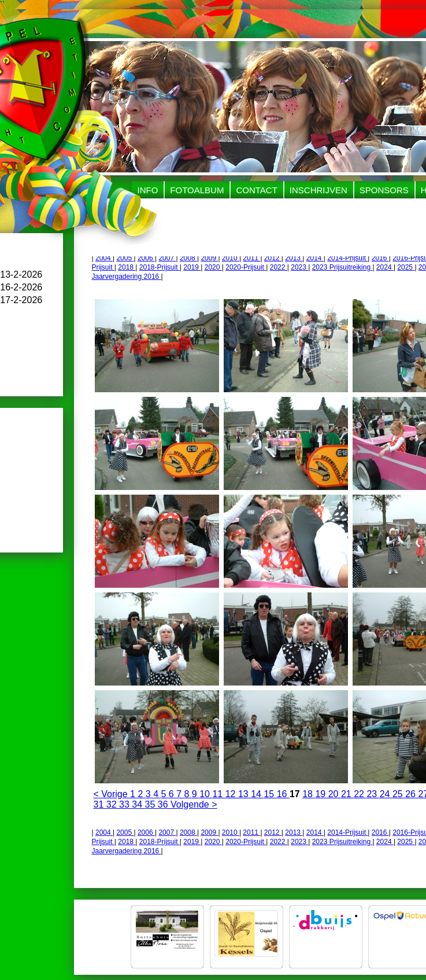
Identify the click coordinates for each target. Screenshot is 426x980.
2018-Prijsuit (160, 267)
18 (309, 794)
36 (164, 804)
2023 (299, 267)
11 (218, 794)
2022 (279, 267)
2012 (273, 258)
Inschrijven (318, 190)
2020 (213, 267)
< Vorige (112, 794)
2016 (380, 258)
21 (347, 794)
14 (257, 794)
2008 (188, 258)
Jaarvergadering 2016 (127, 277)
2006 (146, 258)
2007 (167, 258)
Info (148, 190)
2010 (231, 258)
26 (412, 794)
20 (335, 794)
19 (321, 794)
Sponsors (384, 190)
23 (373, 794)
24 (386, 794)
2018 (127, 267)
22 (360, 794)
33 (125, 804)
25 (399, 794)
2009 (209, 258)
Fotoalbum (197, 190)
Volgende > (194, 804)
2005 (125, 258)
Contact (256, 190)
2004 (104, 258)
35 (151, 804)
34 (138, 804)
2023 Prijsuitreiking (342, 267)
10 (206, 794)
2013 (294, 258)
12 (232, 794)
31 (100, 804)
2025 (406, 267)
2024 (385, 267)
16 (283, 794)
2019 (192, 267)
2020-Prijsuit (246, 267)
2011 (251, 258)
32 (113, 804)
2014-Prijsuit (347, 258)
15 (270, 794)
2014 (315, 258)
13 (245, 794)
